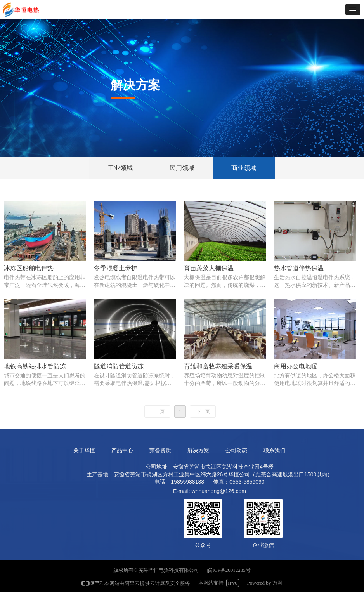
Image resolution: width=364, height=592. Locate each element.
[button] (353, 10)
